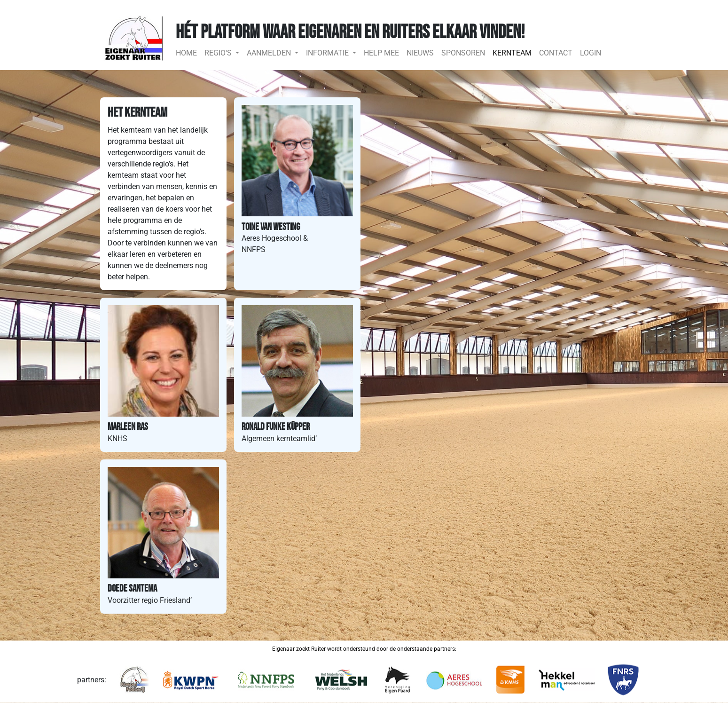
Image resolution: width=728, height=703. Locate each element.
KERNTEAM (512, 53)
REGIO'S (219, 53)
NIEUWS (420, 53)
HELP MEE (381, 53)
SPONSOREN (463, 53)
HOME (188, 52)
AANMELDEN (270, 53)
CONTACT (556, 53)
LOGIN (591, 53)
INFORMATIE (328, 53)
